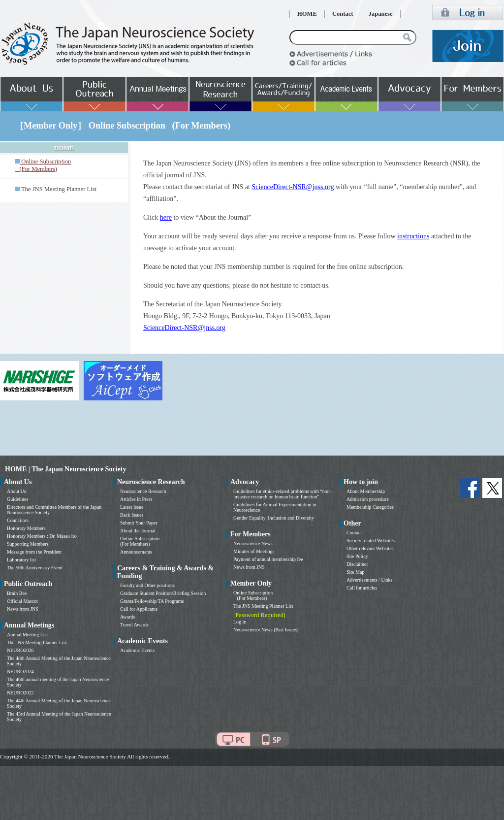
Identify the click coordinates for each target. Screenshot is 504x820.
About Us (16, 491)
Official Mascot (22, 601)
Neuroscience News (253, 543)
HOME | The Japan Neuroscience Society (65, 469)
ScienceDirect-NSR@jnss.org (293, 187)
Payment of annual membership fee (268, 559)
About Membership (366, 491)
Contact (343, 14)
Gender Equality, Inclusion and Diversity (274, 518)
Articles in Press (136, 499)
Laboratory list (21, 560)
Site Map (355, 572)
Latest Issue (132, 507)
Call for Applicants (139, 609)
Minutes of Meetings (254, 551)
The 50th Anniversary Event (35, 568)
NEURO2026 (20, 650)
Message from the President (34, 552)
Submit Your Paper (139, 523)
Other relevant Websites (370, 548)
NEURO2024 (20, 672)
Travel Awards (134, 625)
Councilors (18, 520)
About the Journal (138, 531)
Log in (240, 622)
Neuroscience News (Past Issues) (266, 630)
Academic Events (137, 650)
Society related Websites (371, 541)
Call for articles (362, 588)
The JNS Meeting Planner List (59, 189)
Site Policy (357, 556)
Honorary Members (26, 528)
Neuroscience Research (143, 491)
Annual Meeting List (27, 635)
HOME (307, 14)
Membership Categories (370, 507)
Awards (127, 617)
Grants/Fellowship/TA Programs (152, 601)
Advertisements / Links (369, 580)
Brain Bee (17, 593)
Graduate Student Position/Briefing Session (163, 593)
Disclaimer (357, 564)
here (166, 217)
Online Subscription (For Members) (140, 541)
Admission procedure (368, 499)
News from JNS (23, 609)
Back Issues (132, 515)
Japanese (381, 14)
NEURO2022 (20, 693)
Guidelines (17, 499)
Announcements (136, 552)
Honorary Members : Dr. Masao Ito (42, 536)
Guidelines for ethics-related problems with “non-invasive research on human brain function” (282, 494)
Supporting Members (28, 544)
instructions (413, 236)
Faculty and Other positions (147, 585)
